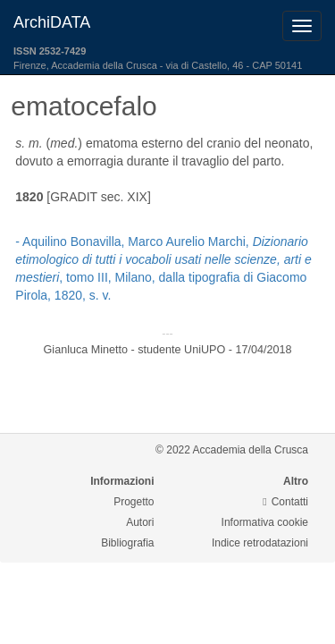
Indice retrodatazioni (260, 543)
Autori (140, 522)
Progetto (134, 502)
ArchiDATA (52, 22)
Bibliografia (127, 543)
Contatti (285, 502)
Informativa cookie (265, 522)
